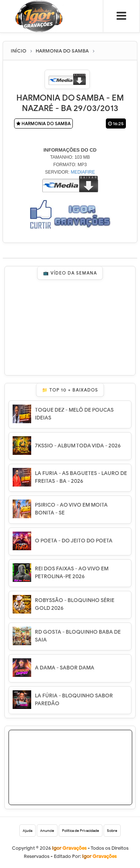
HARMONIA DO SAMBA (43, 123)
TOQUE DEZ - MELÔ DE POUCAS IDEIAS (74, 414)
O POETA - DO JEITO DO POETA (74, 541)
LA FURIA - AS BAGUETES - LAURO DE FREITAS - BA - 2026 (81, 477)
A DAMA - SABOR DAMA (65, 668)
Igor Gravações (99, 856)
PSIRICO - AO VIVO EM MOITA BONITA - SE (71, 509)
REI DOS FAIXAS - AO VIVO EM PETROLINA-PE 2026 (72, 573)
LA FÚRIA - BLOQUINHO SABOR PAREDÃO (74, 700)
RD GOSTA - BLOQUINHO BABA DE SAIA (78, 636)
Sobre (112, 831)
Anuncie (47, 831)
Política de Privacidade (81, 831)
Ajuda (27, 831)
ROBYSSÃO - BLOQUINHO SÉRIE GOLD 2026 (75, 604)
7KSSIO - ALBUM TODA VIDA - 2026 (78, 446)
